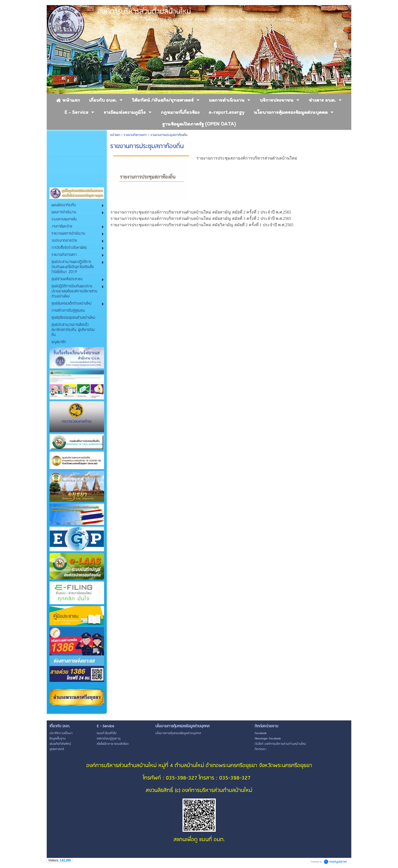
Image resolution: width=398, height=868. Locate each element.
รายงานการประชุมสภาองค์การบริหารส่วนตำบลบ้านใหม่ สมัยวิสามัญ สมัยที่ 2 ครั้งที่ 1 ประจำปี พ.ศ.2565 (202, 225)
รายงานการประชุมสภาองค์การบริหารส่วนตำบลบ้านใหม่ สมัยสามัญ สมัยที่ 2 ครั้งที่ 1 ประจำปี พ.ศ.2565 (201, 212)
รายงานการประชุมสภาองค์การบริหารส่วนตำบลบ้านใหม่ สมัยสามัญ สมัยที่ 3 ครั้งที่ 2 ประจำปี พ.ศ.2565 (201, 218)
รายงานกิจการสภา (135, 135)
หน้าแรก (115, 135)
